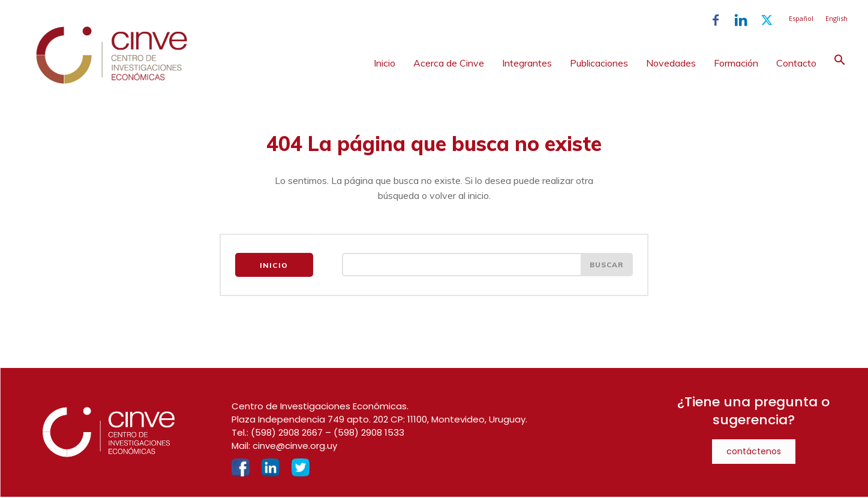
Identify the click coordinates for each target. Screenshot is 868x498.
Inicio (385, 63)
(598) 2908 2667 (287, 434)
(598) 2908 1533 (369, 434)
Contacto (796, 63)
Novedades (671, 63)
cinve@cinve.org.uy (295, 447)
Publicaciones (599, 63)
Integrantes (527, 63)
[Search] (606, 266)
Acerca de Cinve (449, 63)
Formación (736, 63)
